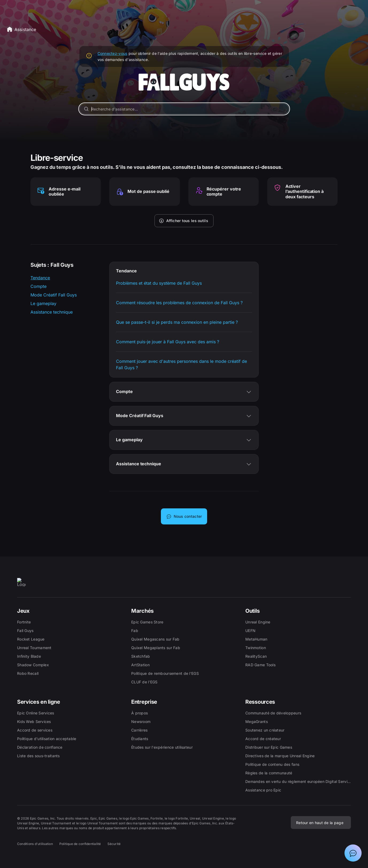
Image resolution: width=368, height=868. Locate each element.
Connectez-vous (113, 53)
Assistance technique (52, 312)
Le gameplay (43, 303)
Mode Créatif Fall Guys (54, 295)
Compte (38, 286)
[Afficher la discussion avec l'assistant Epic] (353, 853)
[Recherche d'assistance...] (184, 109)
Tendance (40, 278)
